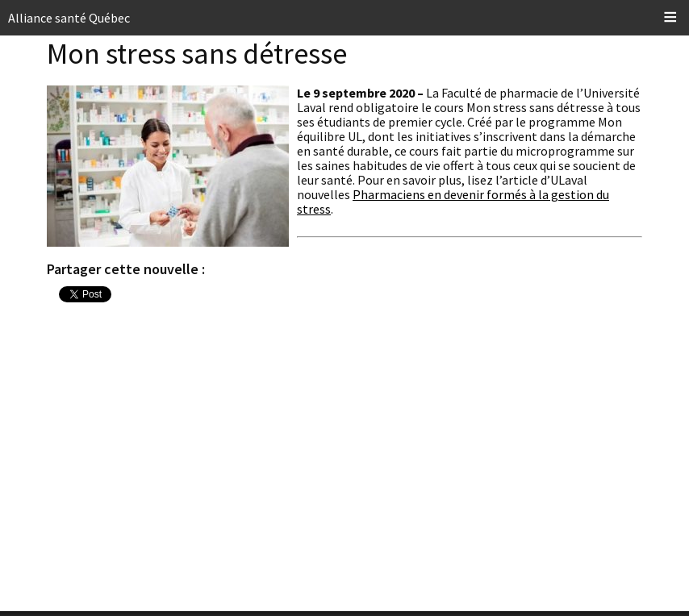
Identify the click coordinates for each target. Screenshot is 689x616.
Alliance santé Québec (69, 18)
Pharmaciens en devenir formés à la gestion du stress (453, 202)
